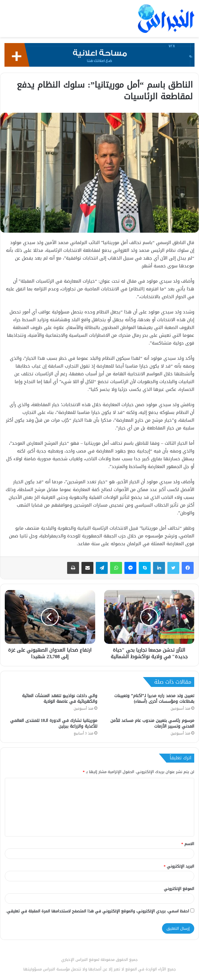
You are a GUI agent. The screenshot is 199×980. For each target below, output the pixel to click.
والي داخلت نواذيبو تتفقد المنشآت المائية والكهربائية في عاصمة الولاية (60, 699)
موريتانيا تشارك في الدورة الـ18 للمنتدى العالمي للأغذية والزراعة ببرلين (54, 723)
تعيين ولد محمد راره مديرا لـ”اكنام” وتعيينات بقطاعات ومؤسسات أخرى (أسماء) (154, 699)
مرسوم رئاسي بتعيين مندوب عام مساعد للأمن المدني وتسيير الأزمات (152, 723)
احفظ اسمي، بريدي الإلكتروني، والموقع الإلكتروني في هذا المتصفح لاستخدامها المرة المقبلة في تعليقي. (98, 911)
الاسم (188, 844)
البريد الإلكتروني (179, 866)
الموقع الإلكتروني (179, 889)
